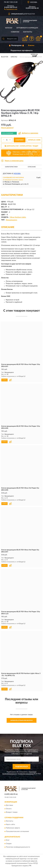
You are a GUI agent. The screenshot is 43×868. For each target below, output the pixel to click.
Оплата (9, 809)
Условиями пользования (26, 774)
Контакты (28, 32)
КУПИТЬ (4, 380)
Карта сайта (10, 824)
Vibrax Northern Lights (18, 217)
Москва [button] (17, 174)
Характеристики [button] (11, 167)
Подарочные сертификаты (22, 51)
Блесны (31, 45)
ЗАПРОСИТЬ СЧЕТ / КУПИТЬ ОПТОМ (21, 146)
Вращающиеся (12, 220)
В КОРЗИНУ (20, 140)
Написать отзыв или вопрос (22, 720)
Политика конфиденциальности (18, 847)
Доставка (9, 805)
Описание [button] (32, 167)
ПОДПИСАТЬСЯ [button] (21, 767)
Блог (8, 840)
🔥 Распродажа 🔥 (16, 45)
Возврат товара (12, 812)
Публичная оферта (13, 828)
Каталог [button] (9, 28)
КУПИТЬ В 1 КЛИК (34, 140)
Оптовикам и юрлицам (27, 28)
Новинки (15, 32)
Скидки (9, 844)
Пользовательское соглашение (17, 831)
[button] (11, 9)
